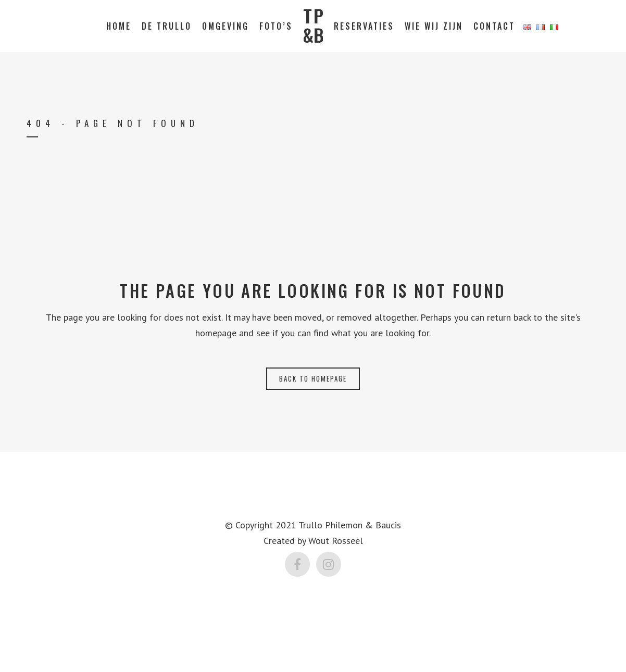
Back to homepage (313, 378)
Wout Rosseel (336, 541)
